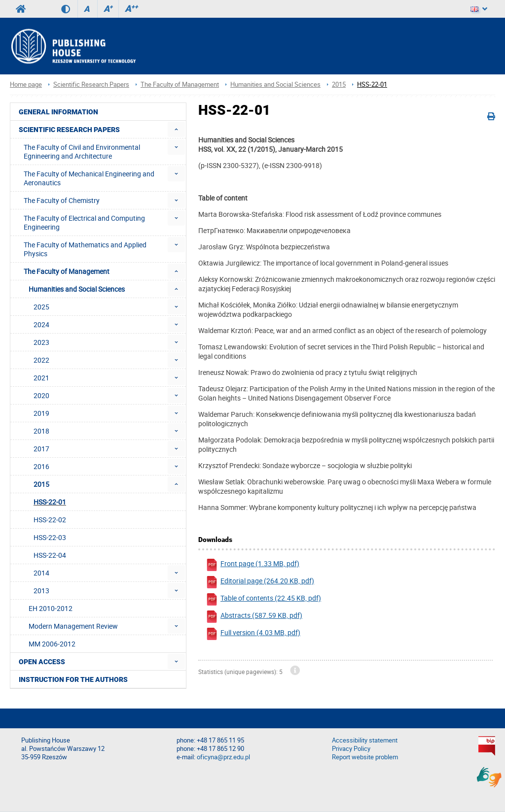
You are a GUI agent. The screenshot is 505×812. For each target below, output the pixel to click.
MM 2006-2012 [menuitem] (52, 644)
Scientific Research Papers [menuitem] (69, 130)
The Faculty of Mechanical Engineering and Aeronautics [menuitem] (89, 178)
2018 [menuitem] (41, 431)
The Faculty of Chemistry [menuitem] (62, 200)
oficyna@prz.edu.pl (223, 757)
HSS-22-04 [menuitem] (50, 555)
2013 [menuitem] (41, 591)
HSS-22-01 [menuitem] (50, 502)
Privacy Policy (351, 749)
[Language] (479, 9)
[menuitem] (176, 129)
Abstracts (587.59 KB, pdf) (254, 617)
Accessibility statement (365, 740)
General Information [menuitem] (58, 112)
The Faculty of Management (180, 85)
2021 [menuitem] (41, 378)
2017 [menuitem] (41, 449)
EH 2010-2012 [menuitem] (51, 608)
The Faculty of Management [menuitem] (67, 271)
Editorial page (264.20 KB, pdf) (260, 582)
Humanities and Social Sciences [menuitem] (77, 289)
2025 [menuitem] (41, 307)
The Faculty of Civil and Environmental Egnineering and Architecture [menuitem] (82, 152)
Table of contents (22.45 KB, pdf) (263, 599)
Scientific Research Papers (91, 85)
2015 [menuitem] (41, 484)
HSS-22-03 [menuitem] (50, 537)
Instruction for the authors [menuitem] (73, 679)
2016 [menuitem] (41, 466)
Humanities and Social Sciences (275, 85)
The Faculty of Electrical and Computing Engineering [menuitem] (84, 222)
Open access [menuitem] (42, 662)
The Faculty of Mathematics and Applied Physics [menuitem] (85, 249)
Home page (26, 85)
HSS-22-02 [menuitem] (50, 520)
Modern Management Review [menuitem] (73, 626)
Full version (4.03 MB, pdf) (253, 634)
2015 (339, 85)
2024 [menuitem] (41, 324)
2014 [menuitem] (41, 573)
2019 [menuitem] (41, 413)
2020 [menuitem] (41, 395)
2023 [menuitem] (41, 342)
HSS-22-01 (372, 85)
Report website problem (365, 757)
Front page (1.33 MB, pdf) (252, 565)
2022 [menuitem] (41, 360)
